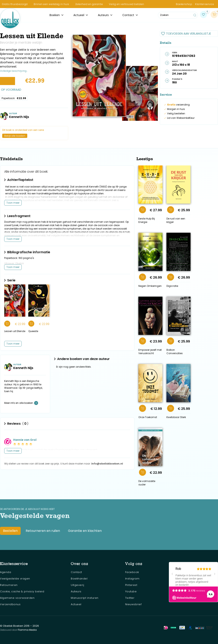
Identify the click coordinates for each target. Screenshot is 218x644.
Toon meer (13, 203)
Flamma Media (27, 630)
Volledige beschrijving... (14, 71)
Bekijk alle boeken (15, 136)
